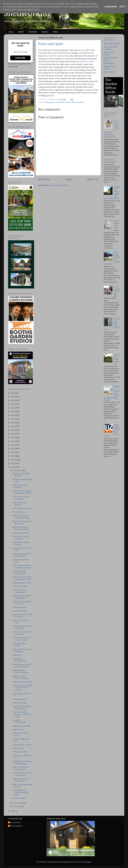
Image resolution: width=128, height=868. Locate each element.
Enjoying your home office (55, 102)
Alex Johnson (16, 822)
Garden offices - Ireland (22, 745)
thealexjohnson (16, 826)
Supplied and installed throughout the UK (21, 80)
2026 (13, 393)
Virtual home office (20, 752)
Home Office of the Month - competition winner (22, 714)
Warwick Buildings (112, 44)
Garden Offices (16, 79)
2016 (13, 430)
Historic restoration (21, 533)
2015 (13, 434)
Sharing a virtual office (22, 726)
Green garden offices (117, 289)
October (17, 807)
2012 (13, 445)
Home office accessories (22, 508)
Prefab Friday (18, 748)
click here (14, 64)
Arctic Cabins (109, 72)
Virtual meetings (20, 703)
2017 (13, 426)
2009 (13, 456)
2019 (13, 419)
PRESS (55, 32)
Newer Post (44, 179)
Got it (123, 7)
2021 (13, 412)
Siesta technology (20, 611)
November (18, 803)
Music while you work (75, 102)
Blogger (88, 862)
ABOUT (21, 32)
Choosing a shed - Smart (22, 682)
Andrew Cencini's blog (59, 56)
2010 (13, 452)
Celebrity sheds (19, 798)
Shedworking (28, 14)
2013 (13, 441)
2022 (13, 408)
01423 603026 (21, 83)
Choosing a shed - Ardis (22, 583)
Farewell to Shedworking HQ (117, 359)
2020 (13, 415)
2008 (13, 460)
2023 (13, 404)
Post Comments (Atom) (59, 185)
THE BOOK (33, 32)
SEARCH (45, 32)
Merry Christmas (20, 512)
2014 (13, 438)
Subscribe (20, 58)
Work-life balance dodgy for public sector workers (23, 688)
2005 (13, 811)
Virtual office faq (19, 586)
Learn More (111, 7)
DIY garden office (20, 607)
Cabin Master (109, 63)
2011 (13, 449)
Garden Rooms (20, 77)
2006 (13, 467)
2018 (13, 423)
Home (11, 32)
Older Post (93, 179)
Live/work (17, 655)
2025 (13, 397)
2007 (13, 463)
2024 (13, 400)
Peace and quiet (51, 44)
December (18, 470)
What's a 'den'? (19, 730)
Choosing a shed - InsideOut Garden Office (21, 793)
